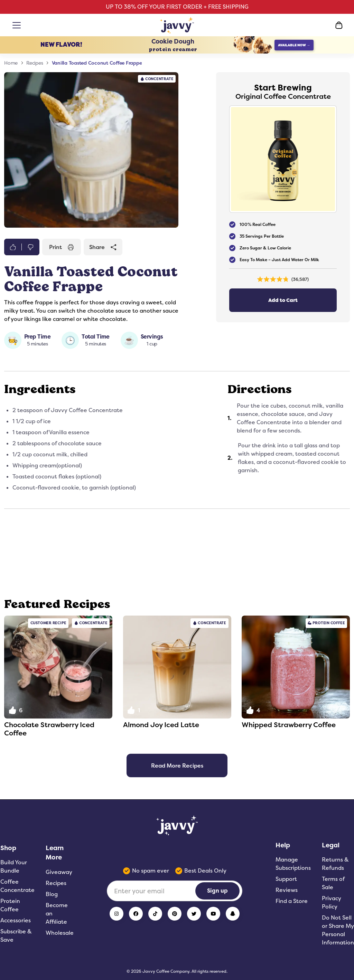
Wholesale (60, 933)
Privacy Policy (332, 902)
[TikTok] (155, 914)
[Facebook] (136, 914)
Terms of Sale (333, 883)
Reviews (287, 890)
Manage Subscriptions (293, 864)
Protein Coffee (10, 905)
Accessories (16, 920)
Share (103, 247)
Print (62, 247)
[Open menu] (18, 25)
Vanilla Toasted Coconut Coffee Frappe (97, 63)
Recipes (35, 63)
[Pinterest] (175, 914)
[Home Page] (177, 25)
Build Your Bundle (14, 867)
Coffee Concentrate (17, 886)
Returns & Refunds (335, 864)
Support (286, 879)
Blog (52, 894)
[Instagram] (117, 914)
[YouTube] (213, 914)
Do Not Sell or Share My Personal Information (338, 930)
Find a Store (292, 901)
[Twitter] (194, 914)
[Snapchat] (233, 914)
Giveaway (59, 872)
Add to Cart (283, 300)
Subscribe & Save (16, 936)
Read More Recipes (177, 765)
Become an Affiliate (57, 914)
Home (11, 63)
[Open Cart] (339, 25)
